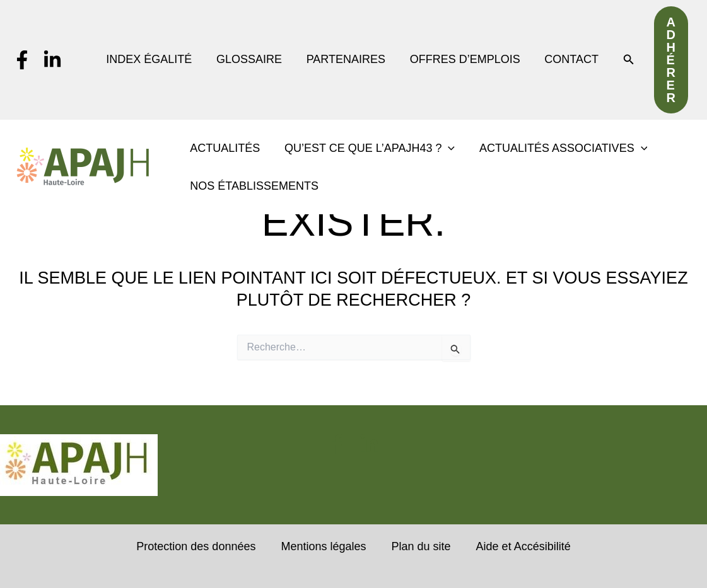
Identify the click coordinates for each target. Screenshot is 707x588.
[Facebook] (22, 60)
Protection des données (196, 546)
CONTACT (570, 59)
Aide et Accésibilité (523, 546)
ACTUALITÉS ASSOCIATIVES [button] (559, 148)
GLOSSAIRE (252, 59)
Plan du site (421, 546)
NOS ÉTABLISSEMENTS (254, 186)
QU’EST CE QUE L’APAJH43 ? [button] (367, 148)
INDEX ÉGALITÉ (153, 59)
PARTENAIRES (347, 59)
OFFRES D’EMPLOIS (465, 59)
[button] (626, 60)
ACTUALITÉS (224, 148)
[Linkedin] (52, 60)
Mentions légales (323, 546)
